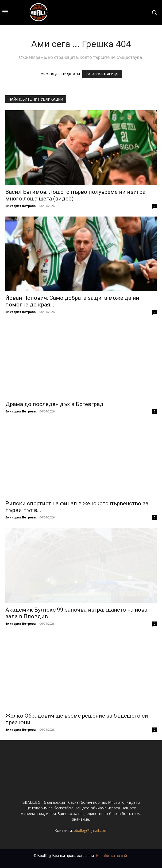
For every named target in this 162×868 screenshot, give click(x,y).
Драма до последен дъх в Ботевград (54, 404)
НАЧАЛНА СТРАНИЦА (102, 74)
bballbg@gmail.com (91, 830)
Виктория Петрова (21, 206)
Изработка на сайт (113, 856)
